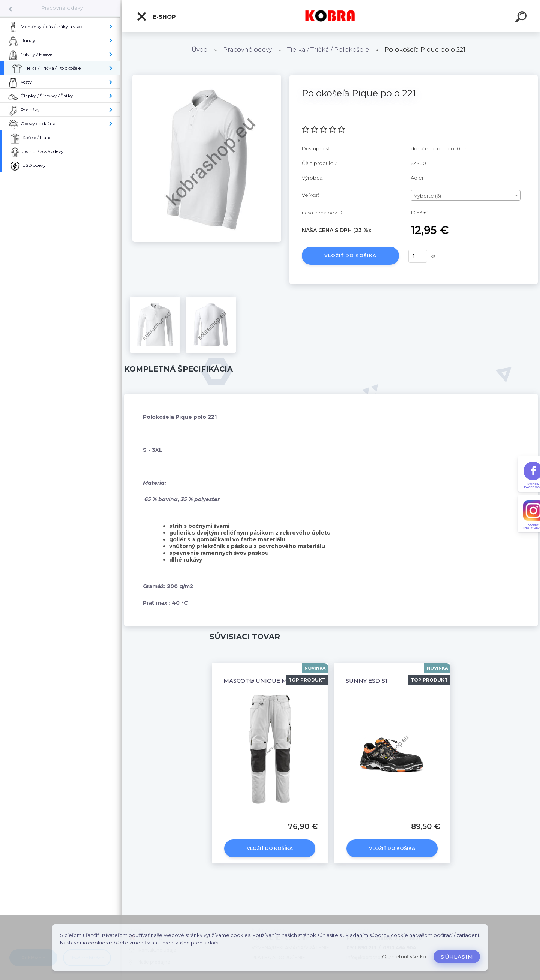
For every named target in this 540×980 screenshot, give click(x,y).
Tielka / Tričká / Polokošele (328, 50)
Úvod (200, 50)
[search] (522, 18)
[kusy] (418, 256)
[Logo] (331, 16)
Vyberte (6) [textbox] (427, 196)
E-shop (156, 16)
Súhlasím (457, 957)
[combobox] (466, 195)
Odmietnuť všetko (404, 957)
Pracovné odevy (62, 8)
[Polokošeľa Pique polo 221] (207, 78)
